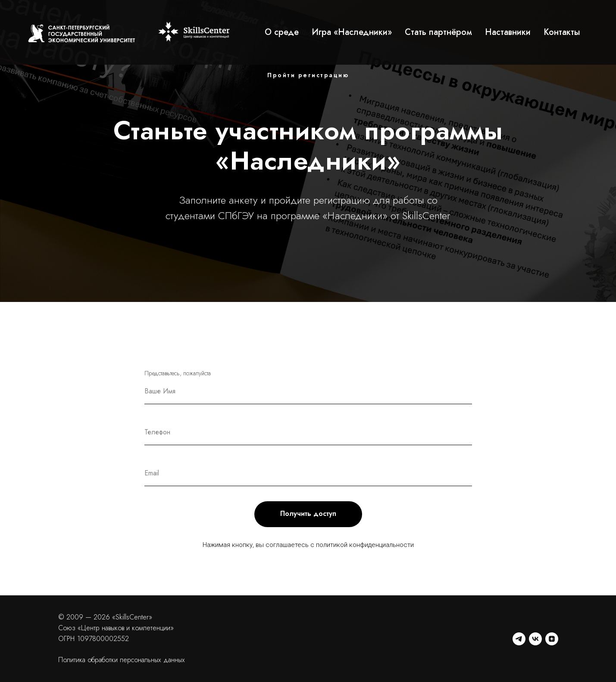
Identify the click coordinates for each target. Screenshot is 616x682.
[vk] (535, 639)
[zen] (552, 639)
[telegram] (519, 639)
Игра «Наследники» (352, 32)
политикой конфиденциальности (365, 545)
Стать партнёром (438, 32)
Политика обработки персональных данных (122, 660)
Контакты (562, 32)
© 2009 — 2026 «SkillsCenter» (105, 617)
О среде (282, 32)
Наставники (508, 32)
